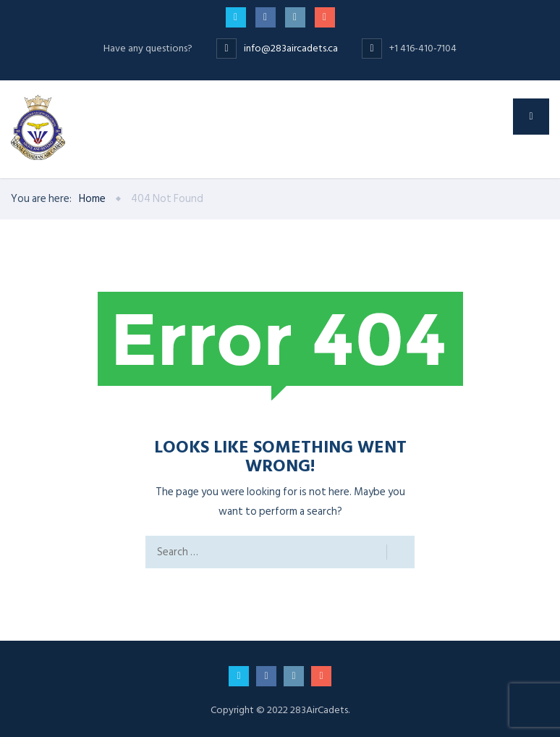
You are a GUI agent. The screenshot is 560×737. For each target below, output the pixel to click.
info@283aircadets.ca (292, 48)
